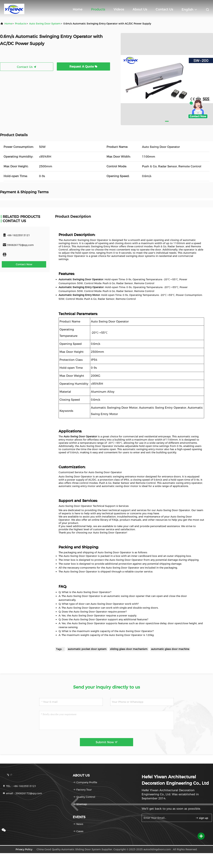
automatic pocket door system (87, 649)
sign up (202, 818)
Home (78, 9)
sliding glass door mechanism (129, 649)
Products (98, 9)
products (21, 24)
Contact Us (164, 9)
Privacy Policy (24, 849)
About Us (140, 9)
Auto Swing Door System (45, 24)
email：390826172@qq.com (22, 793)
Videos (119, 9)
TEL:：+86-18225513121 (19, 786)
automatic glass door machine (170, 649)
